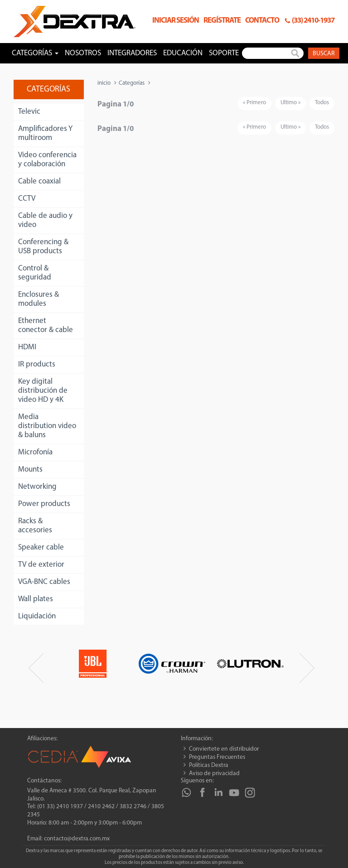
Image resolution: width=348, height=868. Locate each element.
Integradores (132, 53)
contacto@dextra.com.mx (77, 839)
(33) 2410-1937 (313, 21)
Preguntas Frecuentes (217, 757)
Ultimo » (290, 103)
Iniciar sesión (176, 21)
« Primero (254, 103)
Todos (322, 103)
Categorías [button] (35, 53)
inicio (104, 83)
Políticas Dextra (209, 765)
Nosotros (83, 53)
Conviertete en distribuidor (224, 749)
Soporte (224, 53)
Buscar (324, 54)
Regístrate (222, 21)
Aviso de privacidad (214, 774)
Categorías (132, 83)
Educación (183, 53)
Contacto (262, 21)
